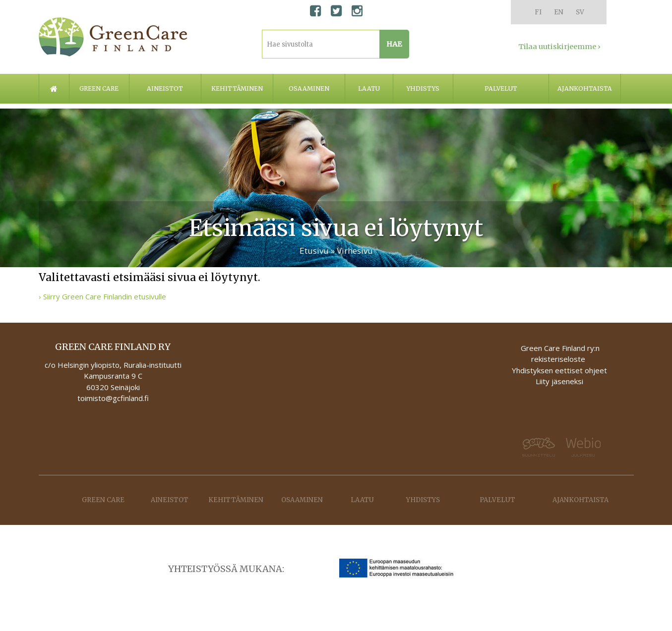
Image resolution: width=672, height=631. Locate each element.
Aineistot (165, 88)
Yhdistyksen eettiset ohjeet (559, 370)
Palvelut (501, 88)
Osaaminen (309, 88)
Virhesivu (355, 251)
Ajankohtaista (585, 88)
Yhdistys (423, 88)
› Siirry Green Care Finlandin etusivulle (102, 296)
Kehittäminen (237, 88)
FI (538, 12)
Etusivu (314, 251)
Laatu (369, 88)
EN (559, 12)
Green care (99, 88)
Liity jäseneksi (559, 381)
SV (580, 12)
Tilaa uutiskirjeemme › (559, 47)
